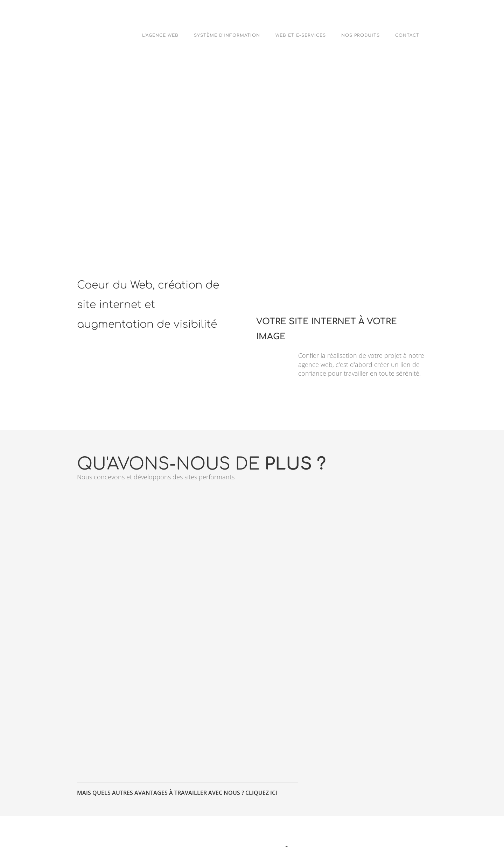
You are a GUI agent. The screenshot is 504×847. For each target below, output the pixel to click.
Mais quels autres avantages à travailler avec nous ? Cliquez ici (177, 668)
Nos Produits (360, 35)
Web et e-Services (301, 35)
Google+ (311, 821)
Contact (407, 35)
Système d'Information (227, 35)
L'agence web (160, 35)
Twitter (185, 821)
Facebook (248, 821)
